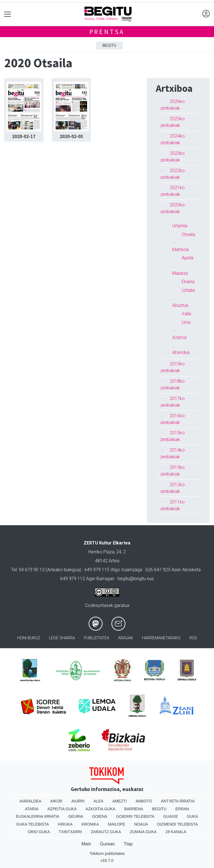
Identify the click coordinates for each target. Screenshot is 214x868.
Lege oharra (62, 638)
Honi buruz (29, 638)
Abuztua (180, 305)
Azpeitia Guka (62, 809)
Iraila (186, 314)
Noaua (141, 824)
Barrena (134, 809)
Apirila (188, 258)
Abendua (181, 352)
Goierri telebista (135, 816)
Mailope (116, 824)
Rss (193, 638)
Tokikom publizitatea (107, 853)
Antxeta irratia (178, 801)
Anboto (144, 801)
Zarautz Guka (106, 832)
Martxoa (180, 249)
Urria (186, 322)
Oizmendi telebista (177, 824)
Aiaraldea (31, 801)
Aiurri (78, 801)
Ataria (32, 809)
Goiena (99, 816)
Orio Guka (39, 832)
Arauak (126, 638)
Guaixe (171, 816)
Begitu (109, 45)
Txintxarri (70, 832)
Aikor (56, 801)
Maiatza (180, 273)
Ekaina (188, 282)
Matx (86, 844)
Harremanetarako (161, 638)
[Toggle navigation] (8, 14)
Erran (182, 809)
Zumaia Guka (143, 832)
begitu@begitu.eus (136, 579)
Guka (193, 816)
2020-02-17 (24, 136)
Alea (98, 801)
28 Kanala (176, 832)
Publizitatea (97, 638)
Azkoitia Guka (100, 809)
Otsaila (188, 234)
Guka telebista (32, 824)
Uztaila (188, 290)
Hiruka (65, 824)
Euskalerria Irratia (37, 816)
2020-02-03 (71, 136)
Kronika (90, 824)
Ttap (128, 844)
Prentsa (107, 32)
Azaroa (179, 337)
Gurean (107, 844)
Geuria (76, 816)
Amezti (119, 801)
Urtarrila (180, 226)
